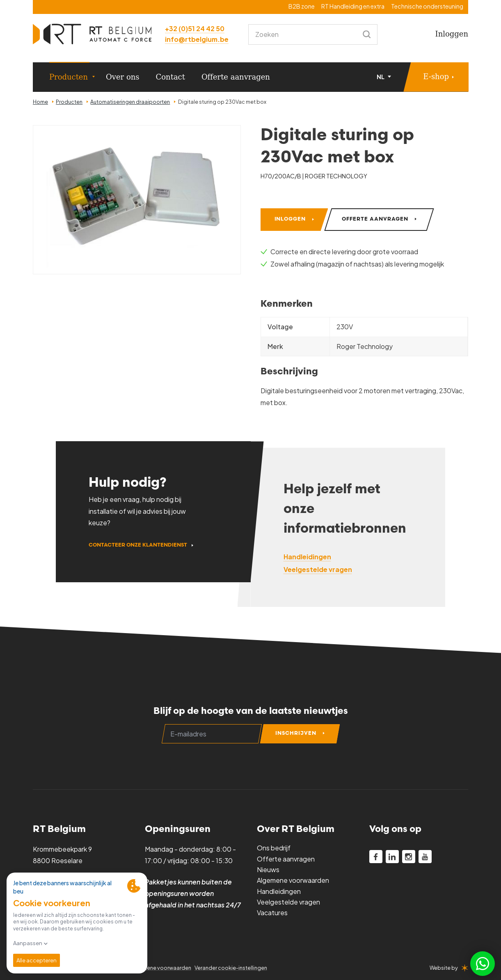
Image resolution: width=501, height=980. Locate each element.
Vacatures (272, 913)
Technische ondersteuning (427, 6)
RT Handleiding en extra (353, 6)
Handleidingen (279, 891)
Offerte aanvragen (236, 77)
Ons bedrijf (274, 848)
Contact (170, 77)
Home (40, 102)
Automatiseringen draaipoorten (130, 102)
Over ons (122, 77)
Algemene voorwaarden (293, 880)
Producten (69, 77)
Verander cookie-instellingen (231, 968)
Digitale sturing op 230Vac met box (222, 102)
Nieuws (268, 869)
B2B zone (302, 6)
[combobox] (313, 34)
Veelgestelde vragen (288, 902)
